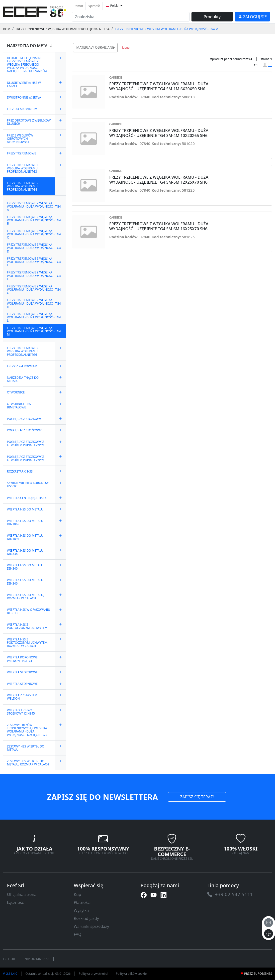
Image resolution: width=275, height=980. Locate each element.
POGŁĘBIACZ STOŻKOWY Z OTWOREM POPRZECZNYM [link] (26, 443)
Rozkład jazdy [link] (86, 918)
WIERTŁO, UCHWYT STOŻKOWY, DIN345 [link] (21, 712)
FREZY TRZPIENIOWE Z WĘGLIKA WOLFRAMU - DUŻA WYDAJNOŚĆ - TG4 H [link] (34, 303)
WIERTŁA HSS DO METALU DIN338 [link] (25, 552)
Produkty (212, 17)
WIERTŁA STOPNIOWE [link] (22, 672)
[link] (34, 11)
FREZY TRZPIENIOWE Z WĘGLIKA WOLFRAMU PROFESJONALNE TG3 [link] (23, 168)
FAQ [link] (78, 934)
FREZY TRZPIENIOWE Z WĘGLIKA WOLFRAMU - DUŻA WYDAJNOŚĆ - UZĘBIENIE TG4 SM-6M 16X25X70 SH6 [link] (159, 226)
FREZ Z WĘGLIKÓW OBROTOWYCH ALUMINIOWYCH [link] (20, 139)
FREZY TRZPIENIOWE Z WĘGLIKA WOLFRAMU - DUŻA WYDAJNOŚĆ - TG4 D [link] (34, 248)
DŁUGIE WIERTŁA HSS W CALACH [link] (24, 84)
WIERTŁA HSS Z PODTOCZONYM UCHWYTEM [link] (27, 626)
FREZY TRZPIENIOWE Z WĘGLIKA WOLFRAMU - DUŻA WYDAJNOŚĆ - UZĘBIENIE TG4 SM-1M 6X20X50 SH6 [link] (159, 86)
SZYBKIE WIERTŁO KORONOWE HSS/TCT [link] (29, 485)
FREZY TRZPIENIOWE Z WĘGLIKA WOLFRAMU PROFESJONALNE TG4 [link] (63, 29)
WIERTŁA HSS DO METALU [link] (25, 509)
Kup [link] (78, 894)
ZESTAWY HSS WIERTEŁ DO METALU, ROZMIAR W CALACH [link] (28, 763)
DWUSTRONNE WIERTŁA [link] (24, 97)
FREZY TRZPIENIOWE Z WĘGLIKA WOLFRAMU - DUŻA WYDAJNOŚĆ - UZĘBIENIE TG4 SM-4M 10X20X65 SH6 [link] (159, 133)
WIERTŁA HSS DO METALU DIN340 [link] (25, 567)
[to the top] (269, 934)
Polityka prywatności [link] (93, 974)
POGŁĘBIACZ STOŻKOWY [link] (24, 419)
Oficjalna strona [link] (22, 894)
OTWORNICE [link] (16, 392)
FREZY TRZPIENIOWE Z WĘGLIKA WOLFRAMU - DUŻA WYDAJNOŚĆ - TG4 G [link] (34, 290)
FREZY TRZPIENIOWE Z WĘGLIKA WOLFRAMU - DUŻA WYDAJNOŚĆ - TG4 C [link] (34, 234)
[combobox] (95, 48)
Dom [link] (7, 29)
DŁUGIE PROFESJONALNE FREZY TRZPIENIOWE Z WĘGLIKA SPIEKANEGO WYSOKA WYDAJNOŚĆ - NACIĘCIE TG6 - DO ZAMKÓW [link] (27, 65)
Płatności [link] (82, 902)
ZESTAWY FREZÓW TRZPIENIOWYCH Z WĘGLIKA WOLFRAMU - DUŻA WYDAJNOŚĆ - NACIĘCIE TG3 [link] (27, 730)
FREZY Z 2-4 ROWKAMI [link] (23, 366)
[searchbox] (115, 54)
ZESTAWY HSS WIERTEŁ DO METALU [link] (26, 748)
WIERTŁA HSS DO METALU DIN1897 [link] (25, 537)
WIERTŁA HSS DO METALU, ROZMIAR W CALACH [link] (26, 597)
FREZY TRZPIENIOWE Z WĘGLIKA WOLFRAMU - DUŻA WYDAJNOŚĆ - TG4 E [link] (34, 262)
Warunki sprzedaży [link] (92, 926)
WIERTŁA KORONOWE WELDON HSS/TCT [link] (22, 659)
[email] (269, 923)
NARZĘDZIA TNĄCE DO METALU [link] (23, 379)
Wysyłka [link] (81, 910)
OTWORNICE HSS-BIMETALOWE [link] (19, 405)
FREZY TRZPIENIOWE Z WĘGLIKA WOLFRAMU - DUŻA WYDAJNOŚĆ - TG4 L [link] (34, 317)
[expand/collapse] (60, 65)
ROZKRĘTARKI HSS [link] (20, 471)
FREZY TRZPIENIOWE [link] (21, 153)
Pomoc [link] (79, 6)
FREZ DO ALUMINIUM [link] (22, 109)
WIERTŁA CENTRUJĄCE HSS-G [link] (27, 498)
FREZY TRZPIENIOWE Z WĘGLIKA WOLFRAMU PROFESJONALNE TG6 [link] (23, 351)
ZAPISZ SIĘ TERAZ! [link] (197, 797)
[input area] (131, 17)
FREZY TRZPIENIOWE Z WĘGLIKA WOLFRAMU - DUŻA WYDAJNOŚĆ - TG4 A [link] (34, 206)
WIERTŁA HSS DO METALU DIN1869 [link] (25, 522)
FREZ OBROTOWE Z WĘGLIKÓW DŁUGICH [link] (29, 122)
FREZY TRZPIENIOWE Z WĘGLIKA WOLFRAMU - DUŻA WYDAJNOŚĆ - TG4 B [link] (34, 220)
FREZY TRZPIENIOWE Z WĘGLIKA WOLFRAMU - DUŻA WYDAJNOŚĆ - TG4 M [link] (167, 29)
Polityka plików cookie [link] (131, 974)
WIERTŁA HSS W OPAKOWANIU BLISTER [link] (29, 611)
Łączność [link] (94, 6)
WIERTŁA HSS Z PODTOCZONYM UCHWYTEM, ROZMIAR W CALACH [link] (28, 643)
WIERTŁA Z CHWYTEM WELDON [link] (22, 697)
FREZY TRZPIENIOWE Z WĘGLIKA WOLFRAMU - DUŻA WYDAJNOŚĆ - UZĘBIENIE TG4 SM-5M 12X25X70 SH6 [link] (159, 180)
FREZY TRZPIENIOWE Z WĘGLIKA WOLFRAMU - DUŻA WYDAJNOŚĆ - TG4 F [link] (34, 276)
